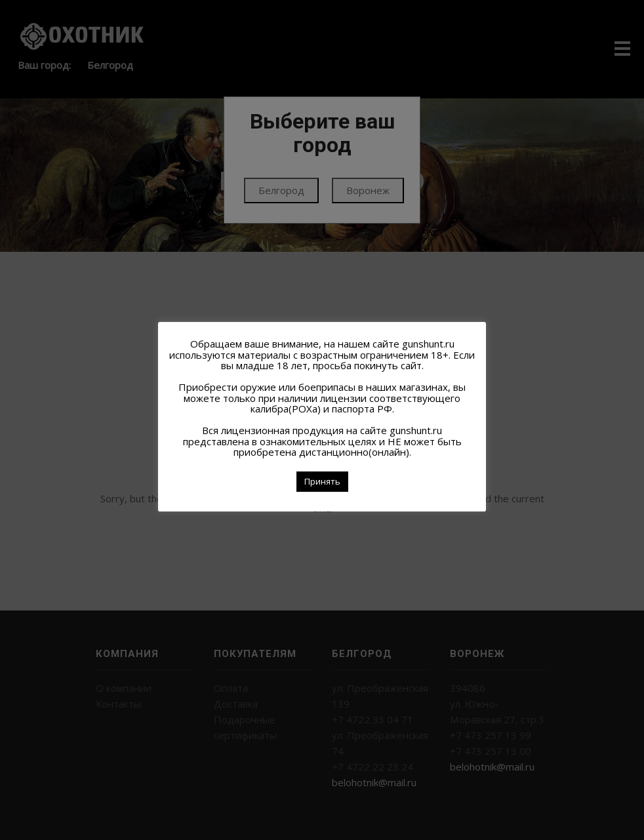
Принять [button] (322, 481)
